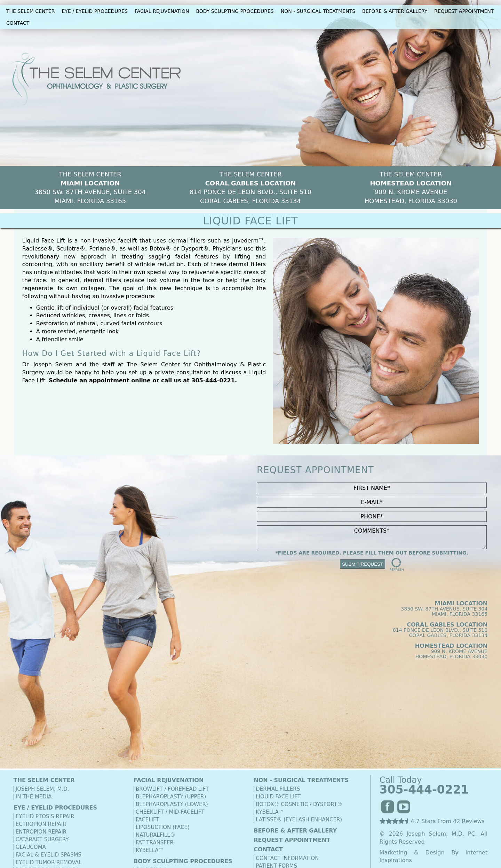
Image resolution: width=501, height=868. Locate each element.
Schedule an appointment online (100, 380)
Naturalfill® (156, 835)
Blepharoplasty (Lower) (172, 804)
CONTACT (18, 23)
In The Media (34, 797)
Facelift (148, 820)
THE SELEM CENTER (31, 11)
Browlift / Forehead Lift (172, 789)
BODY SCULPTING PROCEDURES (235, 11)
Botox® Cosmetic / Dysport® (299, 804)
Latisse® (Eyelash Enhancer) (299, 820)
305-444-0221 (213, 380)
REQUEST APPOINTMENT (464, 11)
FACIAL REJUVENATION (162, 11)
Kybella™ (150, 850)
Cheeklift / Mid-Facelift (170, 812)
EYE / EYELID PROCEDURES (95, 11)
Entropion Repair (41, 832)
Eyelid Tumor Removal (49, 862)
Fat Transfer (155, 843)
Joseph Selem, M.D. (42, 789)
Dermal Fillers (278, 789)
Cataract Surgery (42, 839)
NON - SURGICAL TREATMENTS (318, 11)
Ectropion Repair (41, 824)
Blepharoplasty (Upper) (171, 797)
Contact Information (287, 858)
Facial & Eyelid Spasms (49, 855)
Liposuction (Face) (163, 827)
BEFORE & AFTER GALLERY (395, 11)
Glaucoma (31, 847)
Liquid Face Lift (278, 797)
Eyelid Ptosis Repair (45, 817)
